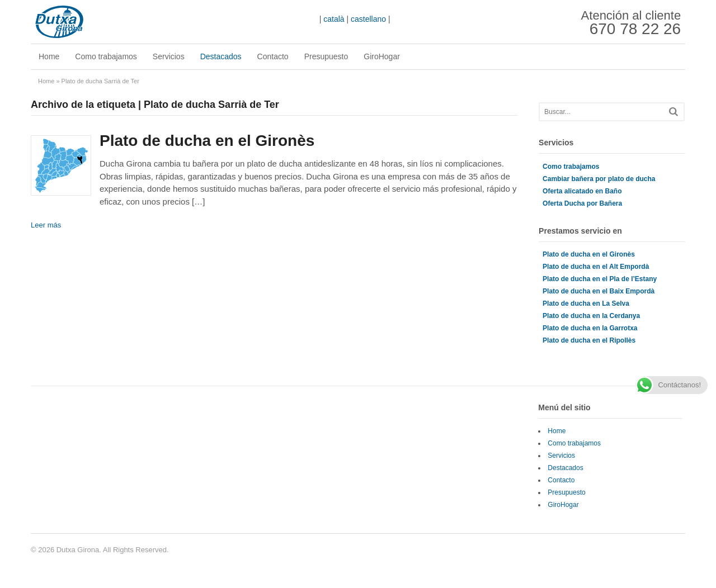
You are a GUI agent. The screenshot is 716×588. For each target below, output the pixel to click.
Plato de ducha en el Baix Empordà (599, 291)
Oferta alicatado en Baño (582, 191)
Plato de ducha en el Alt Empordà (596, 267)
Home (49, 56)
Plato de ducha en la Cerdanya (591, 316)
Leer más (46, 225)
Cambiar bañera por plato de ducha (599, 179)
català (334, 19)
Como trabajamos (106, 56)
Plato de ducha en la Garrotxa (590, 328)
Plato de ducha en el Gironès (207, 141)
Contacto (273, 56)
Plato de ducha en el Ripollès (589, 340)
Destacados (221, 56)
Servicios (169, 56)
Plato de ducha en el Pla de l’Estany (600, 279)
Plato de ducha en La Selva (586, 304)
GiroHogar (382, 56)
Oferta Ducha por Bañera (582, 203)
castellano (368, 19)
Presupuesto (326, 56)
